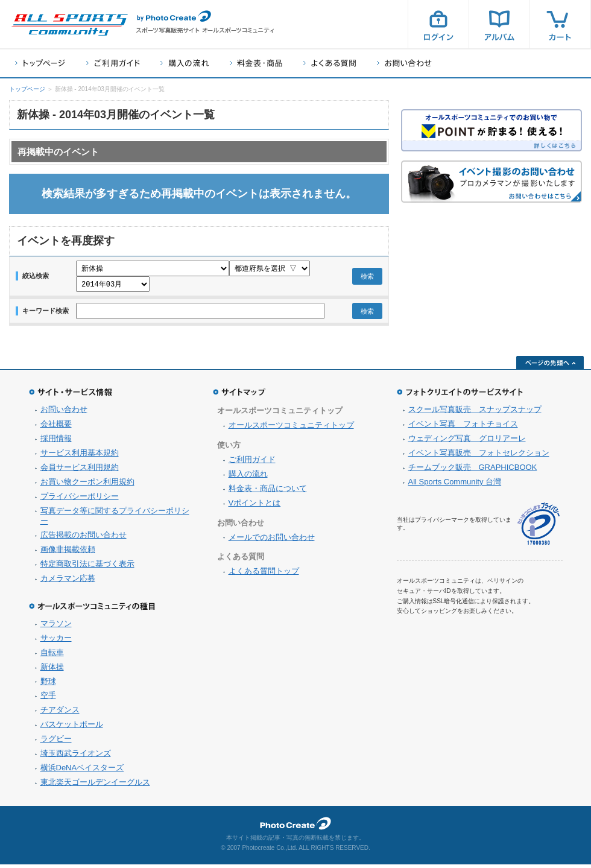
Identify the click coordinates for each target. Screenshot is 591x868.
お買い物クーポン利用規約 (87, 485)
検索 (367, 278)
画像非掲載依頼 (68, 553)
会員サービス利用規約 (80, 471)
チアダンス (60, 713)
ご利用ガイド (113, 63)
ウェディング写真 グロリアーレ (467, 442)
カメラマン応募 (68, 582)
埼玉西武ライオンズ (76, 757)
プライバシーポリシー (80, 500)
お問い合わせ (404, 63)
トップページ (40, 63)
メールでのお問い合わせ (272, 541)
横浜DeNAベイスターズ (82, 771)
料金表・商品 (256, 63)
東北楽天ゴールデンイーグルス (95, 786)
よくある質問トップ (264, 575)
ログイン (438, 24)
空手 (48, 699)
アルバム (499, 24)
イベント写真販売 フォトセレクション (479, 456)
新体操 (52, 670)
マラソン (56, 627)
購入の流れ (185, 63)
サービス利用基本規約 (80, 456)
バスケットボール (72, 728)
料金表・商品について (268, 492)
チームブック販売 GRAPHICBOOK (473, 471)
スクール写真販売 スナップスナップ (475, 413)
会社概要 (56, 427)
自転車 (52, 656)
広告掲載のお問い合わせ (84, 538)
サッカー (56, 641)
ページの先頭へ (550, 366)
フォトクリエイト (295, 827)
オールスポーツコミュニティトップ (291, 429)
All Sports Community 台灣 (455, 485)
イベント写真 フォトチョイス (463, 427)
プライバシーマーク (539, 527)
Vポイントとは (255, 506)
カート (560, 24)
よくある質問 (330, 63)
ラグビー (56, 742)
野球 (48, 685)
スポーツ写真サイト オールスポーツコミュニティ (69, 25)
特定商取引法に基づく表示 (87, 567)
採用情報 (56, 442)
